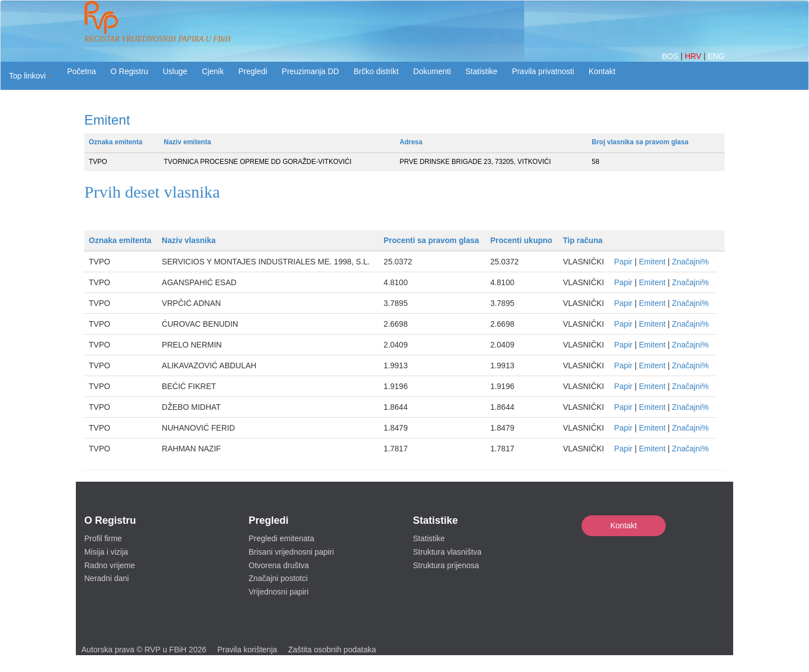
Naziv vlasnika (189, 240)
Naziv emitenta (188, 142)
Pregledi (253, 71)
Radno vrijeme (110, 565)
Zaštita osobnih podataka (332, 650)
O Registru (129, 71)
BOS (671, 56)
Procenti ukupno (521, 240)
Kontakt (623, 525)
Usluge (175, 71)
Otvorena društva (279, 565)
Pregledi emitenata (282, 538)
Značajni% (690, 262)
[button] (30, 76)
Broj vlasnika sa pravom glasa (640, 142)
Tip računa (583, 240)
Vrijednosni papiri (279, 592)
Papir (623, 262)
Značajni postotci (278, 578)
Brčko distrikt (376, 71)
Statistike (482, 71)
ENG (716, 56)
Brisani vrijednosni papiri (292, 552)
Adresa (411, 142)
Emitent (652, 262)
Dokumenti (432, 71)
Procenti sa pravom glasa (431, 240)
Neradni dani (106, 578)
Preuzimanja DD (311, 71)
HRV (694, 56)
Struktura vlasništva (447, 552)
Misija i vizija (106, 552)
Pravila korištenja (247, 650)
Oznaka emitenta (115, 142)
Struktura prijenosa (446, 565)
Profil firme (103, 538)
